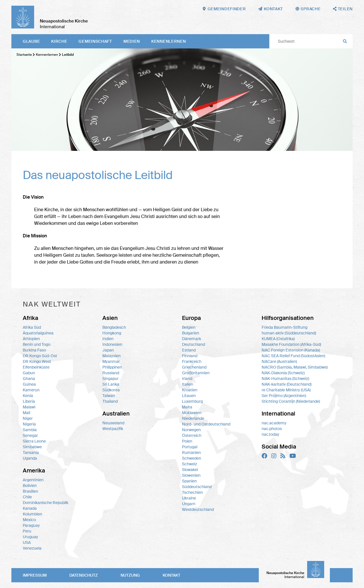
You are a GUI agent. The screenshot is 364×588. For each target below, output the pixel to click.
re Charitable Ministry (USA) (286, 390)
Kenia (28, 396)
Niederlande (193, 418)
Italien (188, 384)
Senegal (30, 435)
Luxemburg (192, 401)
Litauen (189, 396)
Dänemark (192, 339)
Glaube (31, 41)
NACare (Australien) (279, 361)
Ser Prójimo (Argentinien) (284, 396)
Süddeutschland (197, 487)
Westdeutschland (198, 509)
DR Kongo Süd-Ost (40, 356)
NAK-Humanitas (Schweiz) (285, 379)
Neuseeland (113, 423)
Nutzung (130, 575)
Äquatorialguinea (38, 333)
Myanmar (111, 361)
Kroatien (190, 390)
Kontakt (171, 575)
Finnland (190, 356)
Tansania (31, 453)
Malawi (29, 407)
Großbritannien (196, 373)
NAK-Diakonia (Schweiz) (283, 373)
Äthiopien (31, 339)
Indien (108, 339)
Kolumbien (32, 514)
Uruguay (30, 537)
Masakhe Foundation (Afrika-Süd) (291, 344)
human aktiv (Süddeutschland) (289, 333)
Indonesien (112, 344)
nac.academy (274, 423)
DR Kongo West (37, 361)
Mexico (29, 520)
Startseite (24, 55)
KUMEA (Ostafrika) (278, 339)
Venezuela (32, 548)
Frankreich (192, 361)
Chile (27, 497)
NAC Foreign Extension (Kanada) (291, 350)
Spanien (189, 481)
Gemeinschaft (95, 41)
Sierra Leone (34, 441)
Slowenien (191, 475)
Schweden (192, 458)
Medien (132, 41)
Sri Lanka (111, 384)
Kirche (59, 41)
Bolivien (30, 486)
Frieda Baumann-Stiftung (285, 327)
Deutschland (194, 344)
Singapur (110, 379)
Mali (26, 413)
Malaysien (111, 356)
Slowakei (190, 470)
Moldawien (192, 413)
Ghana (29, 379)
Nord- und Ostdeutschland (206, 424)
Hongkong (112, 333)
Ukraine (189, 498)
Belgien (189, 327)
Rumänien (191, 453)
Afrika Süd (32, 327)
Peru (27, 531)
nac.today (270, 434)
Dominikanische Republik (45, 503)
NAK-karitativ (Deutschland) (287, 384)
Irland (187, 379)
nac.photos (272, 429)
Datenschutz (84, 575)
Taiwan (109, 396)
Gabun (29, 373)
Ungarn (189, 504)
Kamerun (31, 390)
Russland (111, 373)
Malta (187, 407)
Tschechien (192, 492)
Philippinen (112, 367)
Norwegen (191, 430)
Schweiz (190, 464)
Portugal (190, 447)
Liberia (29, 401)
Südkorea (111, 390)
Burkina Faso (34, 350)
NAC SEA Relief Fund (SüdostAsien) (293, 356)
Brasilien (30, 491)
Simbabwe (32, 447)
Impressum (35, 575)
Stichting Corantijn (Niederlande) (291, 401)
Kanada (30, 508)
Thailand (110, 401)
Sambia (30, 430)
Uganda (30, 458)
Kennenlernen (168, 41)
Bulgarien (191, 333)
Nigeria (29, 424)
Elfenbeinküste (36, 367)
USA (27, 542)
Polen (187, 441)
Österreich (192, 435)
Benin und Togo (37, 344)
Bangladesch (114, 327)
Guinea (29, 384)
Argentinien (33, 480)
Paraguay (31, 525)
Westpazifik (113, 429)
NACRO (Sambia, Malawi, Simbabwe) (295, 367)
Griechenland (194, 367)
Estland (189, 350)
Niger (28, 418)
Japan (108, 350)
